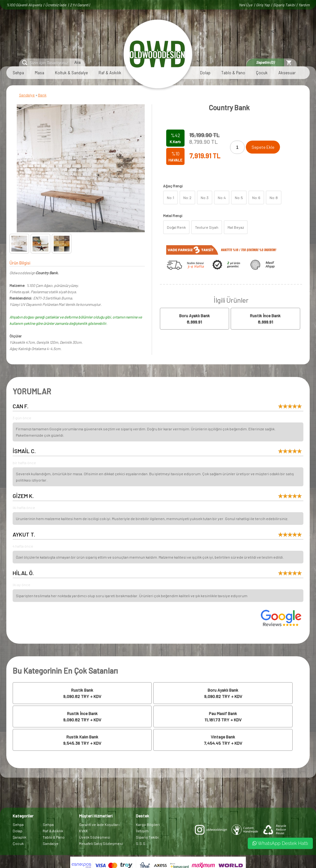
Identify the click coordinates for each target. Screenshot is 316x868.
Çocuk (262, 73)
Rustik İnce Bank (265, 316)
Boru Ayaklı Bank (194, 316)
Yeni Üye (246, 5)
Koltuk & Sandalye (71, 73)
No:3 (205, 197)
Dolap (205, 73)
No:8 (274, 197)
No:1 (170, 197)
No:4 (222, 197)
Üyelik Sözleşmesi (95, 837)
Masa (39, 73)
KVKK (83, 831)
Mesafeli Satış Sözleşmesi (101, 843)
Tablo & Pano (233, 73)
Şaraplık (19, 837)
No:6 (256, 197)
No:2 (187, 197)
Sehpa (18, 73)
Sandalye (27, 95)
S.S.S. (141, 843)
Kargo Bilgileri (148, 824)
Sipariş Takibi (284, 5)
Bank (42, 95)
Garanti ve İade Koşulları (99, 824)
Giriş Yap (263, 5)
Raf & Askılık (110, 73)
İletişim (142, 831)
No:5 (239, 197)
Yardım (304, 5)
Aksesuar (287, 73)
